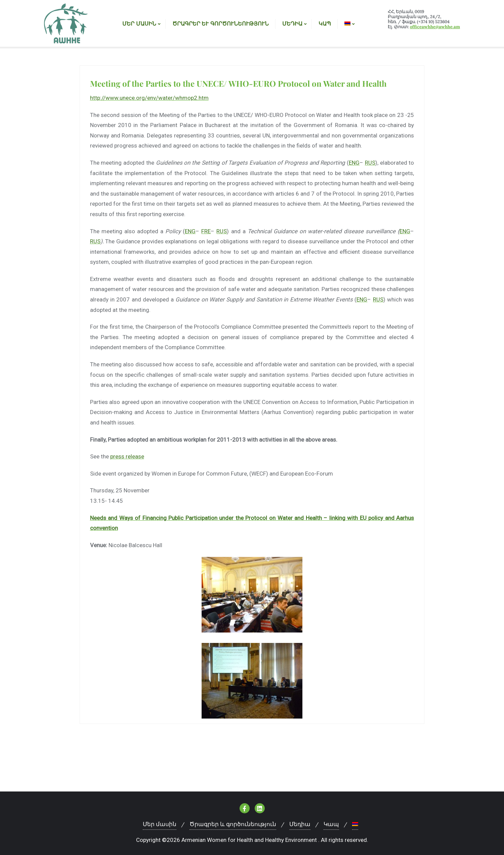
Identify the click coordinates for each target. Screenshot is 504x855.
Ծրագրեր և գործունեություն (233, 824)
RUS (370, 163)
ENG (354, 163)
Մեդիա (300, 824)
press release (127, 456)
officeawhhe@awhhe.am (435, 27)
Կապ (331, 824)
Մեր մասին (160, 824)
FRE (206, 231)
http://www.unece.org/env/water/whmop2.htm (149, 98)
